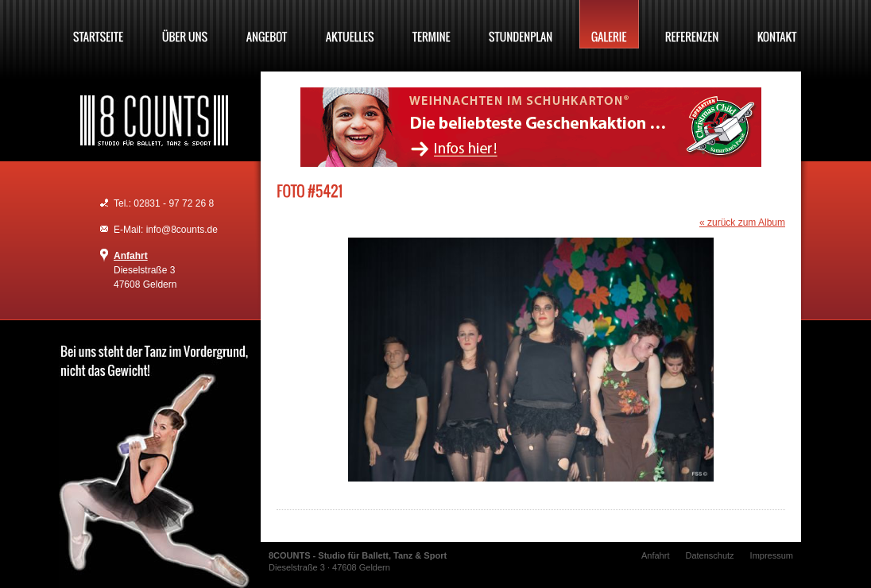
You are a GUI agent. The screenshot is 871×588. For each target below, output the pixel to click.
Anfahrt (131, 256)
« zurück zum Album (742, 222)
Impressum (772, 555)
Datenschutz (709, 555)
